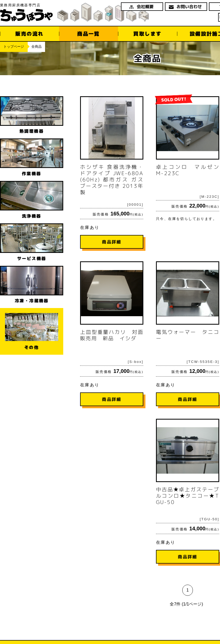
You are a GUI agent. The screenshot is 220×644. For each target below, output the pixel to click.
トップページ (14, 47)
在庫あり (112, 173)
